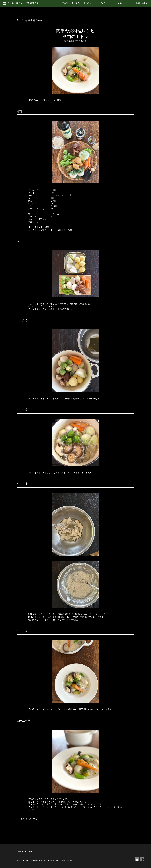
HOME (65, 3)
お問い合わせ (142, 3)
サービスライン (103, 3)
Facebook (142, 859)
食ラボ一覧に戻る (29, 819)
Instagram (137, 859)
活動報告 (88, 3)
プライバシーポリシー (24, 852)
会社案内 (76, 3)
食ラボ (20, 20)
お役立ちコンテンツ (123, 3)
